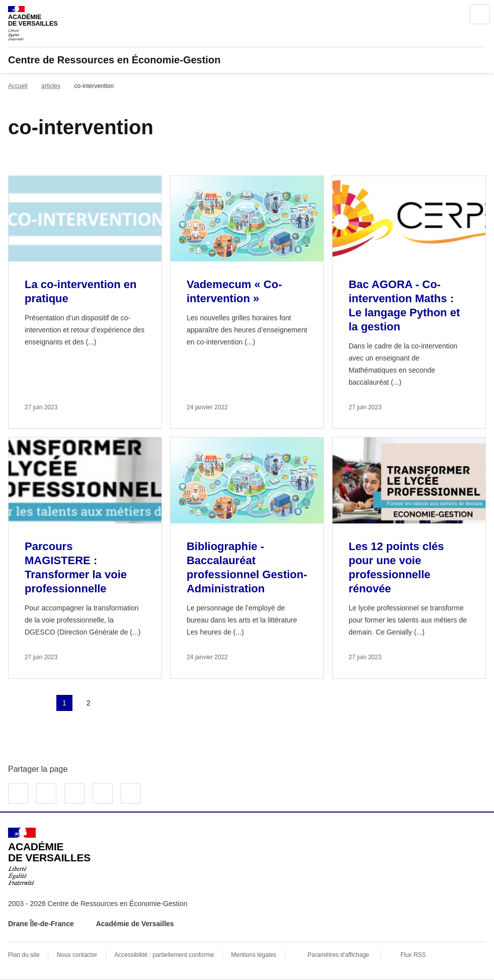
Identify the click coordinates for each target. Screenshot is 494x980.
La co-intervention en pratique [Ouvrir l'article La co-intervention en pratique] (80, 291)
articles (51, 86)
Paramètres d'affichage (338, 955)
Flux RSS (413, 955)
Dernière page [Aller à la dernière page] (137, 703)
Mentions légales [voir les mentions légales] (254, 955)
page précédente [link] (40, 703)
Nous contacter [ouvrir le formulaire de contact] (77, 955)
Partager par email (103, 793)
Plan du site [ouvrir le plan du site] (24, 955)
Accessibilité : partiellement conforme (164, 955)
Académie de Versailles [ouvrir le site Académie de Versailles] (135, 924)
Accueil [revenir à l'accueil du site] (18, 86)
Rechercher (452, 14)
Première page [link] (16, 703)
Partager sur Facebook (18, 793)
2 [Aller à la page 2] (89, 703)
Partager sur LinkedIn (74, 793)
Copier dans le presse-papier (131, 793)
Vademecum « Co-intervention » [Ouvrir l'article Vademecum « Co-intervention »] (234, 291)
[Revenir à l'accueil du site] (49, 856)
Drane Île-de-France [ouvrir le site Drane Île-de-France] (41, 924)
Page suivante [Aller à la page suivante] (113, 703)
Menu (480, 14)
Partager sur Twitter (46, 793)
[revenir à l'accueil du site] (247, 60)
